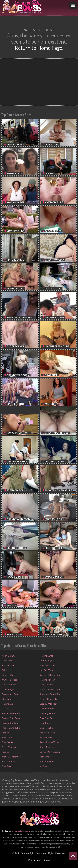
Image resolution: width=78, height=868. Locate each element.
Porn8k (5, 733)
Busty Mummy (9, 747)
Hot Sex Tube (46, 670)
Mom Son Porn (47, 709)
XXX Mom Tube (9, 680)
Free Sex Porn (46, 761)
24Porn (5, 670)
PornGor (6, 752)
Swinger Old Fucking (50, 675)
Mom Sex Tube (47, 665)
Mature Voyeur (47, 680)
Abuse (47, 860)
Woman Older (8, 675)
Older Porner (46, 685)
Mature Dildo (8, 704)
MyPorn (43, 766)
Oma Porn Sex (47, 728)
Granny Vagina (47, 660)
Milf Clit (5, 709)
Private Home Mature (50, 699)
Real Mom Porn (47, 733)
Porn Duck (7, 737)
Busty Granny (8, 761)
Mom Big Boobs (47, 713)
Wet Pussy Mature (11, 757)
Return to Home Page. (39, 48)
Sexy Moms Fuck (48, 747)
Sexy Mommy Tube (49, 742)
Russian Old (7, 665)
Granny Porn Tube (11, 718)
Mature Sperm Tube (49, 689)
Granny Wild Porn (48, 704)
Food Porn (44, 723)
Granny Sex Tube (10, 723)
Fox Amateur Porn (10, 713)
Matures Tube (9, 685)
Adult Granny (8, 656)
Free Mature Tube (10, 728)
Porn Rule (6, 766)
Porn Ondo (45, 757)
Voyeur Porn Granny (50, 752)
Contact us (34, 860)
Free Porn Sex (46, 718)
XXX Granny (45, 737)
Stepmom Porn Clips (50, 694)
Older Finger (8, 689)
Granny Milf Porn (10, 694)
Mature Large (46, 656)
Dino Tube (7, 699)
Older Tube (7, 660)
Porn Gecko (7, 742)
